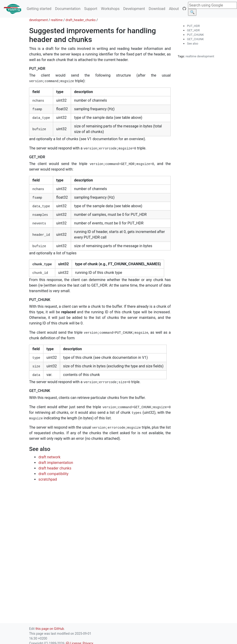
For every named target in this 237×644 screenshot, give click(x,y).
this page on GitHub (50, 629)
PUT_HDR (193, 26)
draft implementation (56, 463)
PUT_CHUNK (195, 35)
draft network (49, 457)
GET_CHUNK (195, 39)
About (174, 9)
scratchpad (48, 479)
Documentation (68, 9)
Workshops (110, 9)
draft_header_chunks (81, 20)
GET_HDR (193, 30)
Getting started (39, 9)
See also (192, 44)
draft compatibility (53, 474)
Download (157, 9)
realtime (57, 20)
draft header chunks (55, 468)
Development (134, 9)
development (38, 20)
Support (91, 9)
